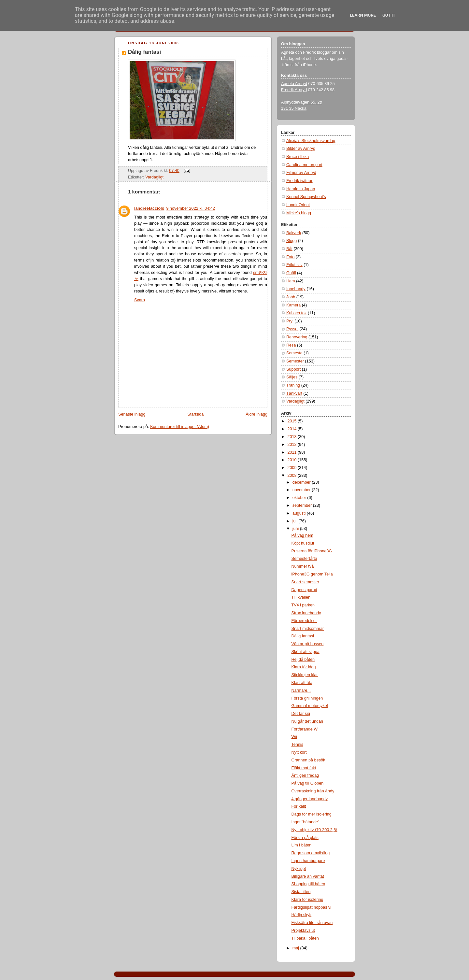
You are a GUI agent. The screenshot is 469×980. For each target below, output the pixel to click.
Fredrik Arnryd (294, 90)
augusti (300, 513)
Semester (295, 361)
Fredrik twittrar (299, 181)
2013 (293, 437)
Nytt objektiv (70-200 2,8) (314, 830)
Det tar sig (301, 714)
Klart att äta (302, 683)
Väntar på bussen (308, 644)
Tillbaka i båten (305, 938)
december (302, 482)
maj (296, 948)
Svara (140, 300)
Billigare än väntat (308, 876)
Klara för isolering (307, 900)
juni (296, 529)
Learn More (363, 15)
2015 (293, 421)
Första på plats (305, 838)
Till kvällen (301, 597)
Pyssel (292, 329)
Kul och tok (296, 313)
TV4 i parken (303, 605)
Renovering (297, 337)
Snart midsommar (308, 629)
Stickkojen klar (305, 675)
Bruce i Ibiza (298, 157)
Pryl (290, 321)
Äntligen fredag (305, 775)
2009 (293, 468)
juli (296, 521)
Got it (389, 15)
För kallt (299, 806)
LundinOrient (298, 205)
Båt (289, 249)
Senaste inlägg (132, 414)
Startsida (196, 414)
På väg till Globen (308, 783)
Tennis (297, 745)
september (303, 505)
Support (293, 369)
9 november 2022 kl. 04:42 (191, 208)
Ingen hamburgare (308, 861)
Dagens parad (304, 590)
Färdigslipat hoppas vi (312, 907)
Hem (291, 281)
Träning (293, 385)
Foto (290, 257)
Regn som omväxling (311, 853)
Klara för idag (304, 667)
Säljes (292, 377)
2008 (293, 476)
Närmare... (301, 690)
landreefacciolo (149, 208)
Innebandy (296, 289)
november (302, 490)
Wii (294, 737)
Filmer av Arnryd (301, 173)
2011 (293, 452)
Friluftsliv (294, 265)
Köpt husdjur (303, 543)
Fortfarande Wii (306, 729)
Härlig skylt (302, 915)
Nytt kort (299, 752)
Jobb (291, 297)
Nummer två (303, 566)
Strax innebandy (306, 613)
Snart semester (306, 582)
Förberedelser (304, 621)
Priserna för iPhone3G (312, 551)
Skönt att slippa (306, 652)
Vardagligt (154, 177)
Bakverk (294, 233)
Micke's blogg (299, 213)
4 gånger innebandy (310, 799)
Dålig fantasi (144, 52)
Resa (291, 345)
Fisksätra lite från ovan (312, 923)
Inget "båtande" (306, 822)
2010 (293, 460)
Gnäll (291, 273)
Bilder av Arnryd (301, 149)
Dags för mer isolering (312, 814)
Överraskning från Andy (313, 791)
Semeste (294, 353)
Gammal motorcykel (310, 706)
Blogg (291, 241)
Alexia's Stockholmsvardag (311, 141)
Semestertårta (304, 559)
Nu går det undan (307, 721)
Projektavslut (303, 930)
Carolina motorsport (304, 165)
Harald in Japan (301, 189)
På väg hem (302, 535)
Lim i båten (302, 845)
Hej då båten (303, 660)
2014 (293, 429)
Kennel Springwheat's (306, 197)
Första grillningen (307, 698)
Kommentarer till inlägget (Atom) (180, 427)
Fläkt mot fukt (304, 768)
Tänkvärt (294, 393)
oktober (300, 498)
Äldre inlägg (256, 414)
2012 (293, 445)
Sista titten (301, 892)
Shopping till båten (308, 884)
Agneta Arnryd (294, 84)
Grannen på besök (308, 760)
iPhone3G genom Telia (312, 574)
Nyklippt (299, 869)
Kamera (293, 305)
